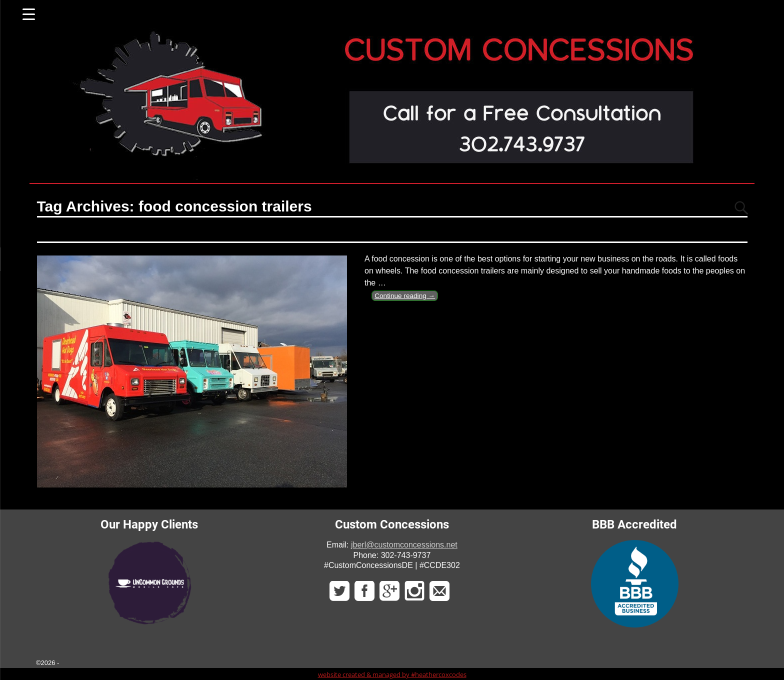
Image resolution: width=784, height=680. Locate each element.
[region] (149, 582)
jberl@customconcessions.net (404, 545)
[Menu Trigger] (29, 14)
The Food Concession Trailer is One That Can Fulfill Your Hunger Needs (275, 232)
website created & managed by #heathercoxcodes (392, 674)
